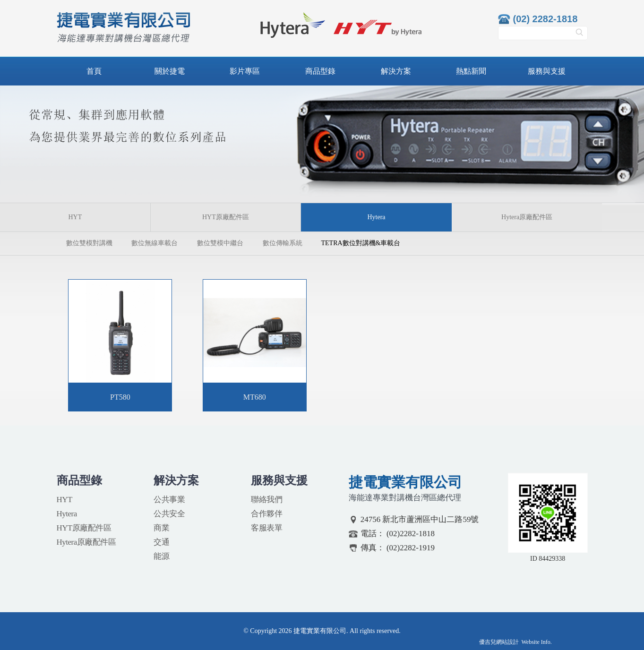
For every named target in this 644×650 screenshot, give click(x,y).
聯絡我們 (266, 500)
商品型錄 (320, 71)
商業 (161, 528)
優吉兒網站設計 (499, 642)
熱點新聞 (471, 71)
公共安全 (169, 514)
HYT (75, 217)
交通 (161, 542)
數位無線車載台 (155, 243)
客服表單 (266, 528)
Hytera (67, 514)
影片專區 (245, 71)
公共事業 (169, 500)
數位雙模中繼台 (220, 243)
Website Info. (537, 642)
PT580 (120, 397)
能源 (161, 556)
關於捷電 (170, 71)
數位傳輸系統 (283, 243)
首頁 (94, 71)
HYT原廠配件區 (226, 217)
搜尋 (579, 35)
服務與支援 (547, 71)
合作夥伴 (266, 514)
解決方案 (396, 71)
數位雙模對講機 (89, 243)
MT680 (255, 397)
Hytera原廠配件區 (527, 217)
